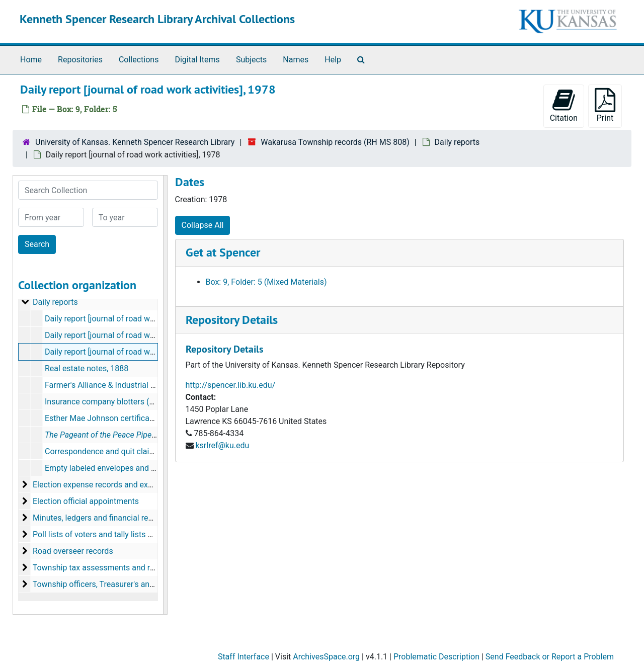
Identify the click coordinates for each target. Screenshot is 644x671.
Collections (139, 60)
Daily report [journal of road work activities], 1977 (132, 335)
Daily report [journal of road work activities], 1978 (132, 352)
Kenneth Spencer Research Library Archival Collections (157, 19)
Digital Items (197, 60)
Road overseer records (73, 551)
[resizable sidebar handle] (165, 395)
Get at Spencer (223, 252)
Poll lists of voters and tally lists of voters (106, 534)
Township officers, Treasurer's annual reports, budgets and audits (149, 584)
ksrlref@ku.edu (222, 445)
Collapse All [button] (203, 225)
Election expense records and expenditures (109, 485)
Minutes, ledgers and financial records (101, 518)
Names (296, 60)
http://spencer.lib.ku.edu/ (231, 385)
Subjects (251, 60)
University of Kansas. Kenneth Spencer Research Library (135, 142)
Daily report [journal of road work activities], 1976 (132, 319)
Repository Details (232, 320)
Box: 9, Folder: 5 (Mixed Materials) (266, 282)
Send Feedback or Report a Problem (550, 657)
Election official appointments (86, 501)
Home (31, 60)
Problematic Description (436, 657)
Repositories (80, 60)
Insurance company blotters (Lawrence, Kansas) (131, 402)
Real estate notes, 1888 (87, 368)
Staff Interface (244, 657)
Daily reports (457, 142)
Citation (564, 105)
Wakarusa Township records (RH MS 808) (335, 142)
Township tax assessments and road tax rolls (113, 568)
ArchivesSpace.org (326, 657)
